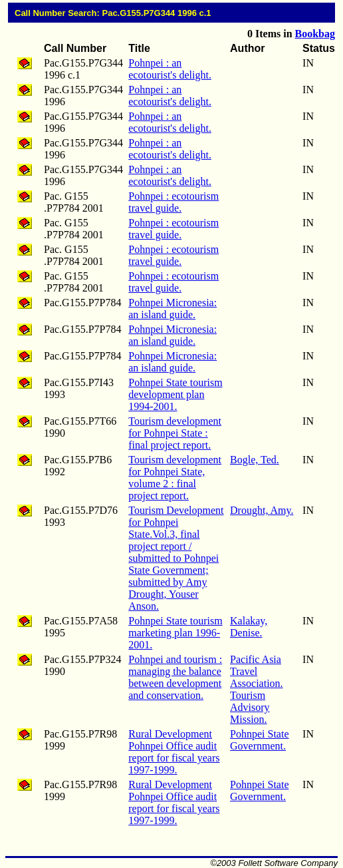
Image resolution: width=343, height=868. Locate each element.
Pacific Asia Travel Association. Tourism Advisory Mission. (257, 689)
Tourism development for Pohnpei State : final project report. (175, 433)
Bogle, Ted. (255, 460)
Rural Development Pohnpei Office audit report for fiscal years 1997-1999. (174, 752)
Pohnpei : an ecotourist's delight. (170, 69)
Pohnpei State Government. (259, 740)
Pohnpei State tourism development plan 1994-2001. (175, 394)
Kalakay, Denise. (249, 627)
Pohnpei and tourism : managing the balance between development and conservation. (175, 677)
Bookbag (315, 34)
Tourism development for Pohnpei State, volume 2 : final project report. (175, 478)
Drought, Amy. (262, 510)
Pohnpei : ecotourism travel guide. (173, 202)
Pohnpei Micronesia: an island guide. (172, 309)
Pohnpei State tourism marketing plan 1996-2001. (175, 633)
